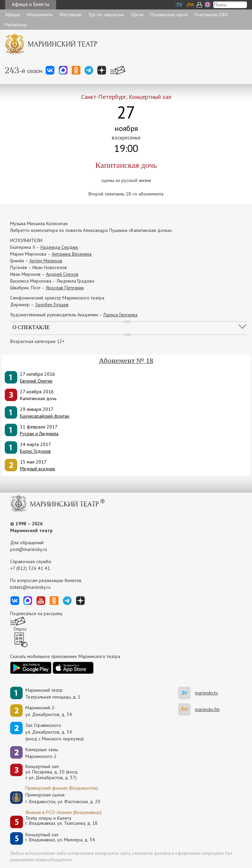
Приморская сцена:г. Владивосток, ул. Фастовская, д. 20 (56, 798)
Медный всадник (37, 469)
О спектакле (31, 327)
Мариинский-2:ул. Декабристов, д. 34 (49, 711)
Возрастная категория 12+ (37, 341)
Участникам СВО (211, 15)
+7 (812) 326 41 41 (30, 568)
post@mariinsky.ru (29, 549)
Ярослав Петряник (65, 288)
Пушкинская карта (169, 15)
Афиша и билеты (31, 4)
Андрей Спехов (62, 274)
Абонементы (40, 15)
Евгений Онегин (36, 381)
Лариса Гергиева (120, 315)
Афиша (12, 15)
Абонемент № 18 (126, 361)
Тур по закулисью (106, 15)
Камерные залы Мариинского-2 (42, 753)
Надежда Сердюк (59, 247)
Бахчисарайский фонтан (45, 416)
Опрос (20, 629)
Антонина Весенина (72, 254)
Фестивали (70, 15)
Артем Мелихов (46, 261)
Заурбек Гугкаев (52, 305)
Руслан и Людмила (39, 433)
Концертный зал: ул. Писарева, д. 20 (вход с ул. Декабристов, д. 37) (52, 772)
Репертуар (16, 25)
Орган (137, 15)
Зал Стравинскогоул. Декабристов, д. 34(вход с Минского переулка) (55, 732)
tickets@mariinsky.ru (30, 587)
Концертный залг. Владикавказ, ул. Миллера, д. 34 (60, 837)
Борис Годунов (35, 451)
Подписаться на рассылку (36, 613)
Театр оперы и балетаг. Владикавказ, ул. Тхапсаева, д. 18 (61, 821)
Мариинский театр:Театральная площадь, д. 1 (53, 693)
